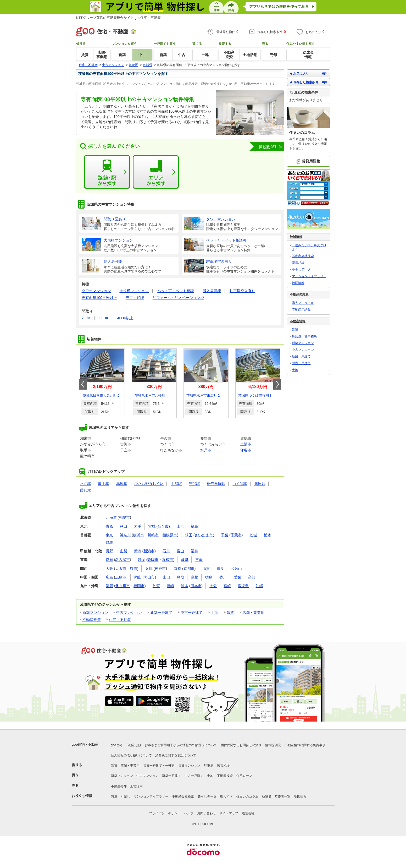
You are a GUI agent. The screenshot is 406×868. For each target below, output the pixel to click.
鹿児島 (243, 586)
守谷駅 (194, 484)
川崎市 (153, 535)
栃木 (268, 535)
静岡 (142, 560)
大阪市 (121, 569)
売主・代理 (135, 298)
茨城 (253, 535)
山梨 (124, 551)
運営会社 (248, 813)
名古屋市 (123, 560)
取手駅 (104, 484)
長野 (109, 551)
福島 (194, 526)
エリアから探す (156, 172)
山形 (180, 526)
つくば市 (168, 444)
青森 (109, 526)
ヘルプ (189, 813)
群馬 (109, 542)
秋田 (124, 526)
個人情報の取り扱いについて (131, 755)
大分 (213, 586)
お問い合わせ (207, 813)
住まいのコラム (247, 796)
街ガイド (226, 796)
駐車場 (209, 766)
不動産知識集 (299, 294)
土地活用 (136, 786)
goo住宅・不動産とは (126, 745)
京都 (177, 569)
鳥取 (181, 577)
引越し (125, 796)
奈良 (220, 569)
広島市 (121, 577)
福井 (194, 551)
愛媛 (237, 577)
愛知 (109, 560)
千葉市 (236, 535)
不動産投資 (92, 620)
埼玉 (189, 535)
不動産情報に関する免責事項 (305, 745)
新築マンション (95, 613)
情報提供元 (273, 745)
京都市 (189, 569)
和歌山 (236, 569)
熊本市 (196, 586)
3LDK (104, 318)
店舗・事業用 (253, 613)
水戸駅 (86, 484)
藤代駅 (86, 490)
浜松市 (168, 560)
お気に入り (308, 73)
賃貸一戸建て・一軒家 (159, 766)
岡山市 (149, 577)
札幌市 (124, 517)
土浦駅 (176, 484)
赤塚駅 (122, 484)
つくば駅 (240, 484)
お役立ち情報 (82, 796)
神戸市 (160, 569)
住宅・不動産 (120, 620)
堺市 (134, 569)
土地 (215, 613)
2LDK (86, 318)
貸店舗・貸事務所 (304, 336)
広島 (109, 577)
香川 (223, 577)
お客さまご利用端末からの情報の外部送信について (181, 745)
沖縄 (259, 586)
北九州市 (123, 586)
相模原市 (170, 535)
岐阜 (185, 560)
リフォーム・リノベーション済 (178, 298)
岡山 (138, 577)
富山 (180, 551)
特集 (114, 796)
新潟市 (149, 551)
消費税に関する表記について (176, 755)
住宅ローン (244, 776)
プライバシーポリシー (165, 813)
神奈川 (125, 535)
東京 (109, 535)
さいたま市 (204, 535)
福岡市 (139, 586)
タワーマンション (96, 291)
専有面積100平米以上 (99, 298)
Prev (83, 384)
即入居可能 (212, 291)
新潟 (138, 551)
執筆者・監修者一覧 (276, 796)
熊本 (185, 586)
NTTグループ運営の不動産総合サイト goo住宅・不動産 (119, 18)
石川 (166, 551)
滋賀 (206, 569)
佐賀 (156, 586)
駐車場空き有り (242, 291)
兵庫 (149, 569)
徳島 (209, 577)
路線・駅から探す (107, 172)
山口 (166, 577)
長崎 (170, 586)
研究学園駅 (216, 484)
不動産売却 (119, 786)
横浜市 (138, 535)
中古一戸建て (192, 613)
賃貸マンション (189, 766)
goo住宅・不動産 (85, 744)
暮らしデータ (301, 269)
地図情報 (298, 283)
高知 (252, 577)
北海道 (111, 517)
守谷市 (246, 450)
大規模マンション (134, 291)
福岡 (109, 586)
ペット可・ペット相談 (176, 291)
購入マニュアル (303, 303)
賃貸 (230, 613)
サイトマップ (229, 813)
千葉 (225, 535)
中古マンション (129, 613)
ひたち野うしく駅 (149, 484)
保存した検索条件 (308, 82)
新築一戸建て (161, 613)
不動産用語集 (301, 310)
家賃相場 (298, 263)
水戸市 (206, 450)
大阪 (109, 569)
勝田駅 (260, 484)
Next (277, 384)
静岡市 (153, 560)
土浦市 (246, 444)
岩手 (138, 526)
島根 (195, 577)
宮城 (152, 526)
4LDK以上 (125, 318)
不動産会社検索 (303, 256)
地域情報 (296, 237)
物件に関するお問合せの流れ (241, 745)
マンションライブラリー (309, 276)
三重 (199, 560)
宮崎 (227, 586)
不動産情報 (298, 321)
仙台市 (163, 526)
